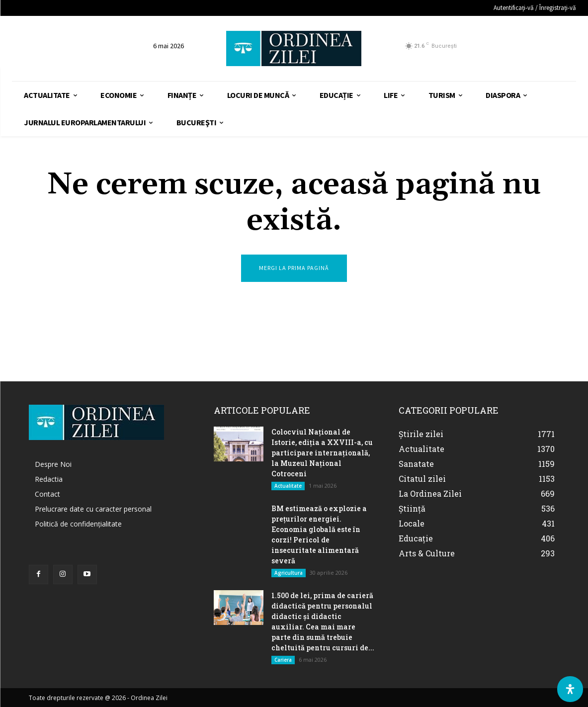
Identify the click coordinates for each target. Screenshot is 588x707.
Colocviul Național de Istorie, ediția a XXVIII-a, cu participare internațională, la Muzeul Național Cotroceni (322, 453)
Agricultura (289, 573)
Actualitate (288, 486)
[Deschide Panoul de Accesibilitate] (570, 689)
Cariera (283, 660)
